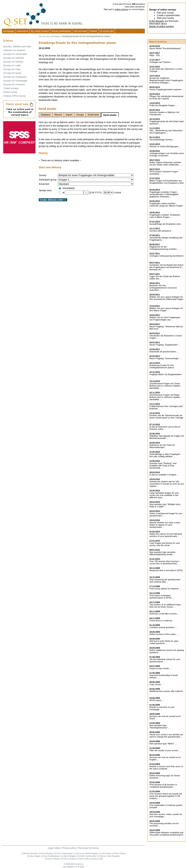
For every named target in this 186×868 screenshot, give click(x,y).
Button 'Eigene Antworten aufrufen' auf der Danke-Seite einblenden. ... (166, 164)
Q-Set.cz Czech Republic (109, 856)
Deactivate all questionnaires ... (164, 352)
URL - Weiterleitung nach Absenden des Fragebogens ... (166, 132)
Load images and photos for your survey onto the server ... (165, 544)
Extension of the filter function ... (164, 614)
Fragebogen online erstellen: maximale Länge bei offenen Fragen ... (166, 206)
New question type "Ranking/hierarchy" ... (160, 726)
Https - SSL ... (156, 55)
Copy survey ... (156, 684)
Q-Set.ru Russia (69, 859)
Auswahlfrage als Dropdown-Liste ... (166, 224)
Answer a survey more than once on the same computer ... (166, 768)
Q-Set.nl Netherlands (51, 856)
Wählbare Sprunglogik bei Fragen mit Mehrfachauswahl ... (167, 437)
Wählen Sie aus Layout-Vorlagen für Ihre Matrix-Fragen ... (166, 309)
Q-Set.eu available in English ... (164, 475)
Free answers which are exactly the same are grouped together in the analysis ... (166, 796)
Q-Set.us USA (97, 859)
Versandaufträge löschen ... (162, 140)
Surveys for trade (12, 66)
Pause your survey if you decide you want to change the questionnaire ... (166, 736)
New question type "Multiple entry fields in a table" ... (165, 505)
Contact (93, 31)
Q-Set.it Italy (105, 853)
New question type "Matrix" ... (163, 744)
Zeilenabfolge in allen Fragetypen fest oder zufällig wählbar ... (165, 455)
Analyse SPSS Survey (15, 96)
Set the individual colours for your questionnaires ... (165, 660)
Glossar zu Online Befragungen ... (165, 146)
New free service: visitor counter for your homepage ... (166, 815)
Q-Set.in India (83, 859)
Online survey (10, 92)
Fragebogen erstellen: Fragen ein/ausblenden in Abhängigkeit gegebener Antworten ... (164, 194)
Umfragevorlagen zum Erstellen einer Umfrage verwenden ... (167, 154)
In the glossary (157, 21)
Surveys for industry (13, 62)
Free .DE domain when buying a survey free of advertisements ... (164, 562)
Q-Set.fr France (119, 853)
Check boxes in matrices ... (162, 621)
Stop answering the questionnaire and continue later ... (165, 581)
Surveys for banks (12, 73)
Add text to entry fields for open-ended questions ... (164, 642)
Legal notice (54, 848)
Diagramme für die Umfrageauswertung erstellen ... (164, 248)
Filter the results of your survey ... (165, 750)
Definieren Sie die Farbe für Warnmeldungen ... (162, 446)
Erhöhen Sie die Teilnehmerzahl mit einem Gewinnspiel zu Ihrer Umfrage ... (166, 418)
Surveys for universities (15, 54)
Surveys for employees (15, 77)
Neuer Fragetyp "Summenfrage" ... (165, 358)
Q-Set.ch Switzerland (63, 853)
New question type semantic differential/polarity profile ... (162, 553)
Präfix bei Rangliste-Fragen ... (163, 105)
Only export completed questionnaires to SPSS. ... (162, 597)
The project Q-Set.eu (88, 848)
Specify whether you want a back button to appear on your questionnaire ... (165, 525)
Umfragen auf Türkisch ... (161, 62)
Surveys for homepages (15, 81)
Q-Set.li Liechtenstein (87, 856)
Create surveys (11, 88)
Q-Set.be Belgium (69, 856)
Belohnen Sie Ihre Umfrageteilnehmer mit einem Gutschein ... (163, 288)
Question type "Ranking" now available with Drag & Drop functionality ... (163, 466)
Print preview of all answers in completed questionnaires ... (163, 786)
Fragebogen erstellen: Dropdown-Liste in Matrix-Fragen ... (165, 216)
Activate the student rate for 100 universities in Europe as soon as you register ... (167, 484)
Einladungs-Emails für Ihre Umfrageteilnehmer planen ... (163, 366)
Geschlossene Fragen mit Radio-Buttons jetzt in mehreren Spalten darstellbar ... (165, 397)
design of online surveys (161, 26)
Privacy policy (69, 848)
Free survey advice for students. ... (165, 589)
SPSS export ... (156, 700)
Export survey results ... (160, 668)
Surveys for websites (14, 58)
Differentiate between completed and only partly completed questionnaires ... (166, 835)
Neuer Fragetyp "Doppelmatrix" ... (165, 345)
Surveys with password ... (161, 231)
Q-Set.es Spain (34, 856)
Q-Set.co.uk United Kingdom (86, 853)
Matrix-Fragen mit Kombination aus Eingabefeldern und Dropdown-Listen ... (167, 183)
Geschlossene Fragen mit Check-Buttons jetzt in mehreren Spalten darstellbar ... (165, 386)
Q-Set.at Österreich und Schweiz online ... (165, 428)
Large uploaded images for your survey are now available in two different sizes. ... (164, 495)
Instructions (22, 31)
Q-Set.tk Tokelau (53, 859)
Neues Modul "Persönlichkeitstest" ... (166, 48)
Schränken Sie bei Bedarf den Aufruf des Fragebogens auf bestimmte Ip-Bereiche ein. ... (166, 267)
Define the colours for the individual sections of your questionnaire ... (166, 535)
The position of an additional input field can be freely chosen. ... (165, 606)
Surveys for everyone (14, 85)
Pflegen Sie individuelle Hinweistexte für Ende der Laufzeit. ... (166, 97)
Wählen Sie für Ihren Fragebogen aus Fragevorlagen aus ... (165, 319)
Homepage (9, 31)
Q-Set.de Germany (29, 853)
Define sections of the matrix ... (164, 634)
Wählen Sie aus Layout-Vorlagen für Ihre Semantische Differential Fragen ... (166, 299)
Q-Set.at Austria (46, 853)
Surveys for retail (12, 69)
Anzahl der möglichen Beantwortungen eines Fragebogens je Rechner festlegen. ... (166, 80)
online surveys (122, 9)
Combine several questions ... (163, 627)
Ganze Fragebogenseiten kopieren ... (167, 89)
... (86, 192)
